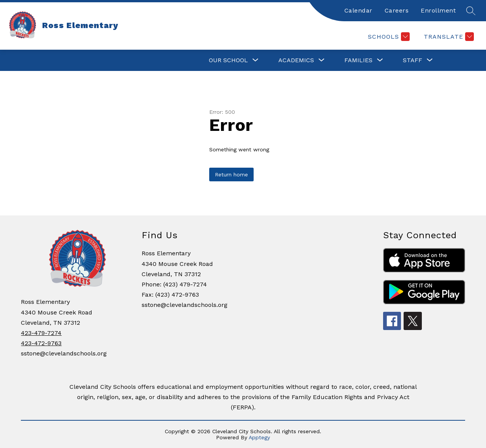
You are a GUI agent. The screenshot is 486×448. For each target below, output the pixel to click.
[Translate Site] (448, 37)
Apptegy (259, 437)
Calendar (358, 10)
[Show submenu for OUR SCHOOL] (228, 60)
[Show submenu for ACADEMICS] (296, 60)
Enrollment (438, 10)
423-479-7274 (41, 333)
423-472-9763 (41, 343)
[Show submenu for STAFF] (413, 60)
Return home (231, 174)
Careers (397, 10)
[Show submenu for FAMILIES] (358, 60)
